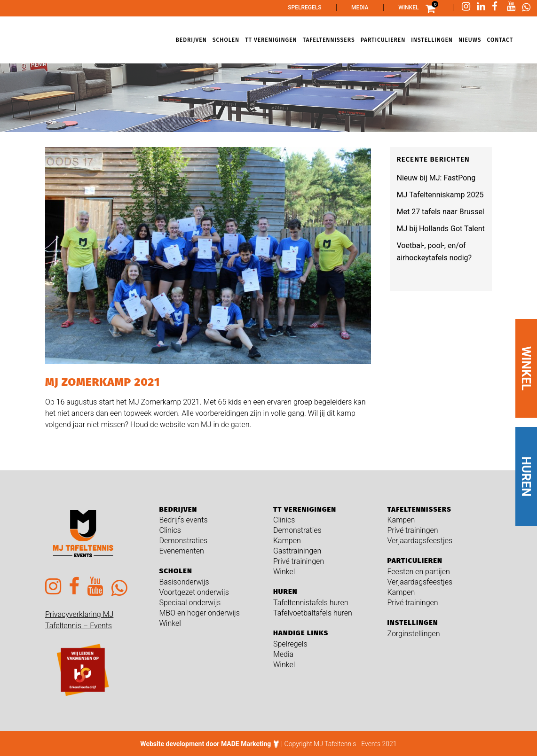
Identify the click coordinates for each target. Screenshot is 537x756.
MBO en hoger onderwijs (200, 613)
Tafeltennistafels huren (311, 603)
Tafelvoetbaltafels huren (313, 613)
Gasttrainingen (297, 551)
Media (360, 8)
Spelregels (304, 8)
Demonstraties (184, 541)
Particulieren (415, 561)
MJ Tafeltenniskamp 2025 (440, 195)
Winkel (408, 8)
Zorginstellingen (414, 634)
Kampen (287, 541)
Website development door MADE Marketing (205, 744)
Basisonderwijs (184, 582)
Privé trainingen (299, 561)
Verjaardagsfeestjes (420, 541)
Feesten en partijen (419, 572)
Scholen (176, 571)
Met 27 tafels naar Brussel (441, 212)
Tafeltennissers (419, 509)
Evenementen (182, 551)
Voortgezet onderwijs (194, 592)
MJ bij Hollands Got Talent (441, 229)
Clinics (170, 530)
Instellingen (413, 623)
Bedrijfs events (184, 520)
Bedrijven (178, 509)
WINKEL (526, 368)
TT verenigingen (305, 509)
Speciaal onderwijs (190, 603)
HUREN (526, 477)
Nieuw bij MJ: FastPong (436, 178)
